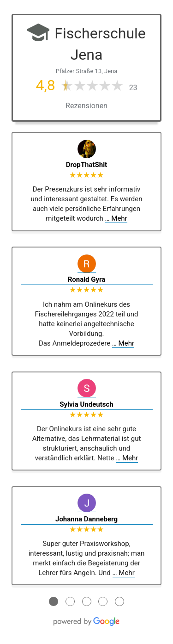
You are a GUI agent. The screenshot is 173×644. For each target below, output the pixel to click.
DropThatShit (86, 165)
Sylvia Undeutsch (86, 404)
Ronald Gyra (87, 279)
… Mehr (116, 218)
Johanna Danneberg (86, 519)
